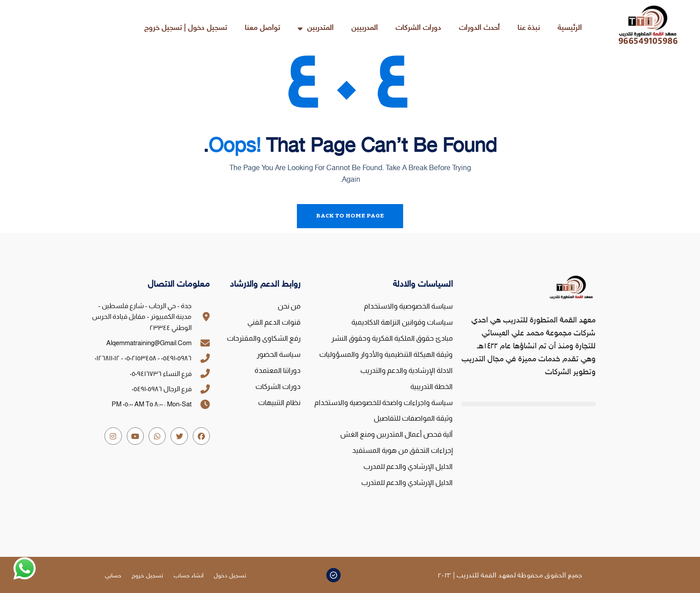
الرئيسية (570, 28)
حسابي (113, 576)
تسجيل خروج (147, 576)
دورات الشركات (418, 28)
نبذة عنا (529, 28)
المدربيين (365, 28)
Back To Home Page (350, 216)
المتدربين (316, 28)
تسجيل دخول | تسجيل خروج (185, 28)
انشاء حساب (189, 576)
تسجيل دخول (230, 576)
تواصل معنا (262, 28)
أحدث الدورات (479, 28)
